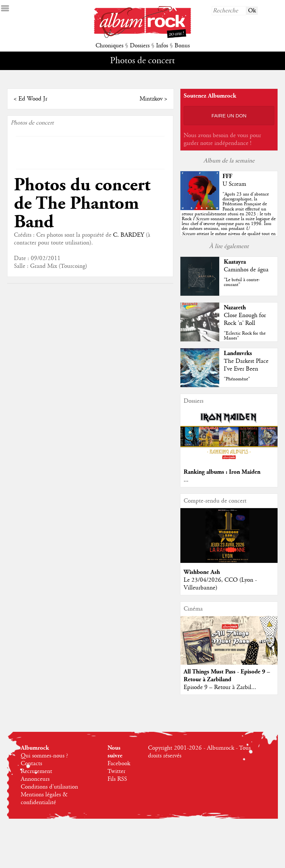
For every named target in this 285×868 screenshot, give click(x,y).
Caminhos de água (249, 270)
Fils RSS (117, 779)
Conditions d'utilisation (49, 787)
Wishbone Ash (205, 572)
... (190, 480)
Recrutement (36, 771)
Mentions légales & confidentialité (44, 799)
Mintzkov (154, 99)
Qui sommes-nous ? (44, 756)
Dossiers (140, 46)
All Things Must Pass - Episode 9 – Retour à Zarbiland (230, 676)
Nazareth (238, 308)
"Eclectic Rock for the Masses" (248, 336)
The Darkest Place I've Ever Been (249, 365)
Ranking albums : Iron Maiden (226, 472)
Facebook (119, 764)
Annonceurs (35, 779)
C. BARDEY (125, 217)
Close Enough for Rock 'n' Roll (248, 319)
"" (232, 219)
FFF (231, 176)
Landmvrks (241, 353)
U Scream (238, 184)
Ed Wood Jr (30, 99)
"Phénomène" (240, 379)
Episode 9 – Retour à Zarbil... (223, 687)
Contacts (31, 764)
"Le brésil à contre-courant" (245, 282)
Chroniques (109, 46)
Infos (162, 46)
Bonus (182, 46)
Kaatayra (238, 262)
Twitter (116, 771)
